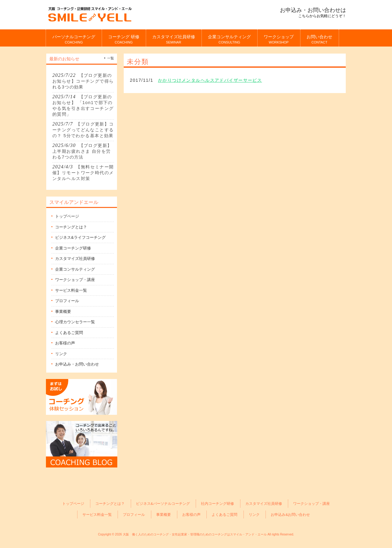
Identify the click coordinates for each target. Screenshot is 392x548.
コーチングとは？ (71, 227)
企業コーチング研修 (73, 248)
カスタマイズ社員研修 (75, 259)
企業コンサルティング (75, 269)
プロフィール (67, 301)
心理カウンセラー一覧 (75, 322)
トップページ (67, 216)
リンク (61, 354)
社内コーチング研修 (217, 503)
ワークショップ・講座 (75, 280)
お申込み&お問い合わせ (290, 514)
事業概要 (63, 312)
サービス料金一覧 (71, 290)
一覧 (111, 58)
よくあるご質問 (69, 333)
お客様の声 (65, 343)
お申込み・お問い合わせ (77, 364)
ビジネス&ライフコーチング (80, 237)
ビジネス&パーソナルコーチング (163, 503)
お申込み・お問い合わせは (313, 10)
